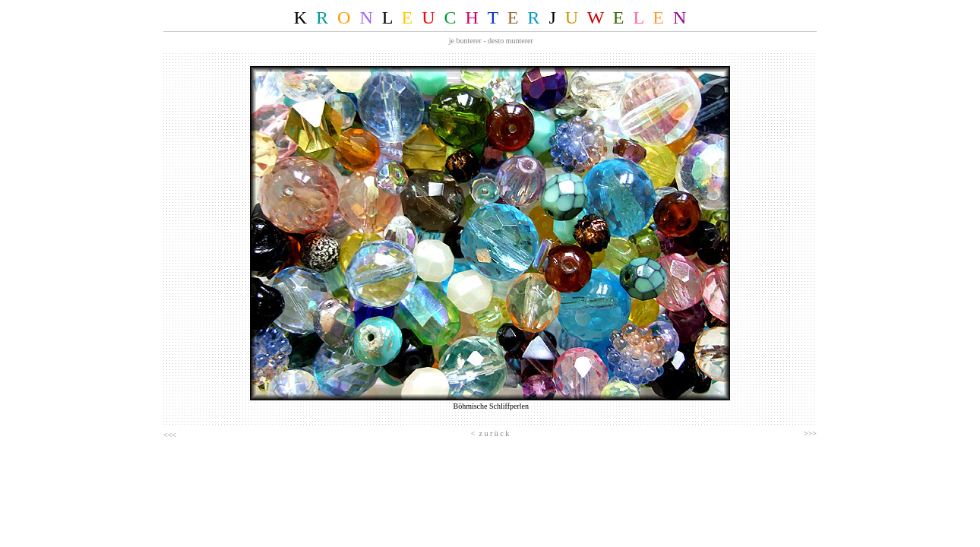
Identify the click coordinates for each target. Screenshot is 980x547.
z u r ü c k (494, 433)
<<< (170, 435)
